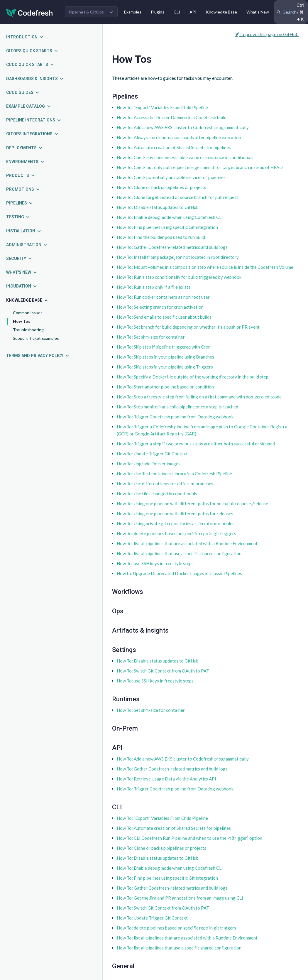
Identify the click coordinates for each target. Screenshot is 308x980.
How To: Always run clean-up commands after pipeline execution (179, 137)
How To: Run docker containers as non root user (163, 297)
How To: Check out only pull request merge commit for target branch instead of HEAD (200, 167)
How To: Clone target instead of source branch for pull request (177, 197)
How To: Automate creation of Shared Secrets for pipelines (174, 147)
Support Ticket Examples (36, 338)
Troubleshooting (28, 330)
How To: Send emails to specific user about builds (164, 317)
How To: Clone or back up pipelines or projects (161, 187)
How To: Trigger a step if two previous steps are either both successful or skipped (196, 444)
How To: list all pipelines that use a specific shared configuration (179, 553)
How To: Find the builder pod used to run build (161, 237)
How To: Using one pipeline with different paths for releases (175, 513)
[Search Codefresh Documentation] (291, 12)
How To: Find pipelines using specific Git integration (167, 227)
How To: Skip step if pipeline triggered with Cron (164, 347)
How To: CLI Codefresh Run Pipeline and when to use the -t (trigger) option (189, 838)
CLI (177, 12)
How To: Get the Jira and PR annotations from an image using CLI (180, 898)
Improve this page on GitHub (267, 34)
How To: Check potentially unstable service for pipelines (171, 177)
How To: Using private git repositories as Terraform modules (176, 523)
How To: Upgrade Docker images (149, 464)
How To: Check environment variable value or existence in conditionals (185, 157)
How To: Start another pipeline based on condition (165, 387)
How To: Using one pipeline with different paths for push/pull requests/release (192, 503)
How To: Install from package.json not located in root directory (178, 257)
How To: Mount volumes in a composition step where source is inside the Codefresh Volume (205, 267)
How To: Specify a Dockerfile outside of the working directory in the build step (193, 377)
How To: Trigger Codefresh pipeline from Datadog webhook (175, 417)
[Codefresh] (29, 12)
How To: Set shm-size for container (151, 337)
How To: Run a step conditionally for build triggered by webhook (179, 277)
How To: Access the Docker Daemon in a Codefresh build (172, 117)
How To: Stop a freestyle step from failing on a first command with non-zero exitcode (199, 397)
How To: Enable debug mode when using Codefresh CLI (170, 217)
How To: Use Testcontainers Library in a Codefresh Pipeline (174, 474)
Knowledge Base (221, 12)
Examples (133, 12)
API (193, 12)
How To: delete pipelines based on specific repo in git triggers (176, 533)
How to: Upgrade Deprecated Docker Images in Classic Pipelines (179, 573)
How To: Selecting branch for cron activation (160, 307)
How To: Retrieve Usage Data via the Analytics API (166, 779)
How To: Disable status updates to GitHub (158, 207)
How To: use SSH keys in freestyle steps (155, 563)
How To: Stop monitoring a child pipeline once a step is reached (177, 407)
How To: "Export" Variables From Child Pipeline (162, 107)
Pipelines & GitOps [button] (86, 12)
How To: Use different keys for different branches (165, 484)
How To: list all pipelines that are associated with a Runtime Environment (187, 543)
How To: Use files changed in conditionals (157, 494)
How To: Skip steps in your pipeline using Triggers (165, 367)
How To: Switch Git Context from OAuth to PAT (163, 671)
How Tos (22, 321)
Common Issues (28, 313)
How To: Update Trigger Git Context (152, 454)
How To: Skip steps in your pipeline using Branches (165, 357)
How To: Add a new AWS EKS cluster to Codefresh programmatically (183, 127)
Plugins (158, 12)
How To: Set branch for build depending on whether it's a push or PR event (188, 327)
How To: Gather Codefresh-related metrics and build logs (172, 247)
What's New (258, 12)
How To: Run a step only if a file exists (154, 287)
